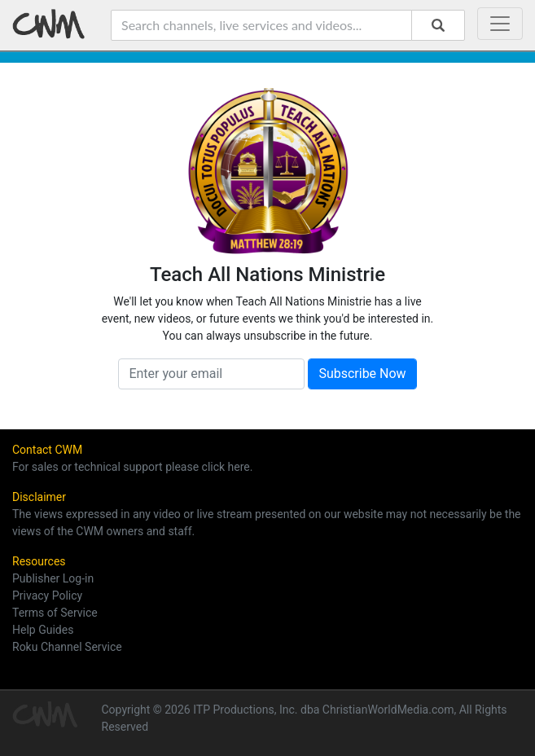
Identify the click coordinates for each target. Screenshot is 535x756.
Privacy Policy (47, 596)
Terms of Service (55, 613)
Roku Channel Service (67, 647)
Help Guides (43, 630)
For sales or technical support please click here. (132, 467)
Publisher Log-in (53, 578)
